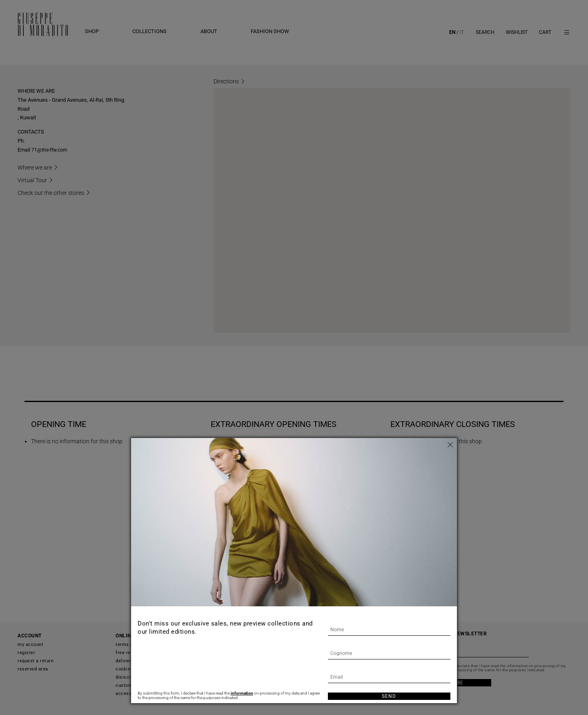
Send (389, 696)
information (242, 693)
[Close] (451, 444)
